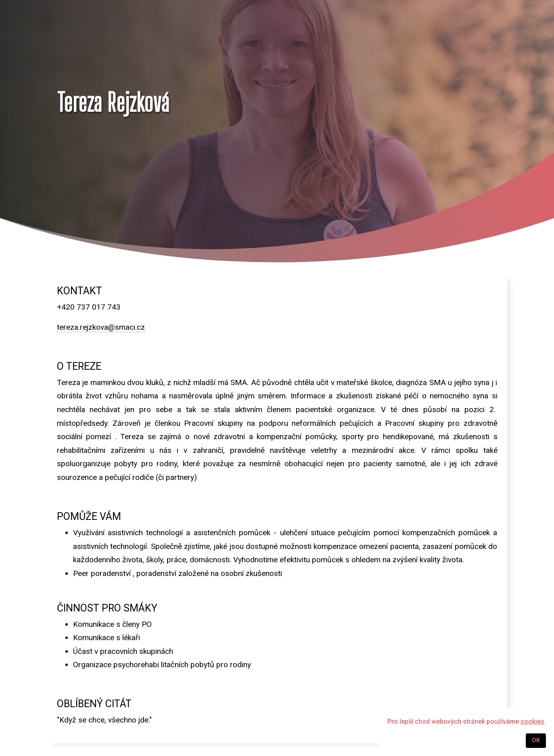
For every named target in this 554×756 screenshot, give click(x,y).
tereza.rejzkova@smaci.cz (101, 327)
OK (536, 740)
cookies (532, 721)
